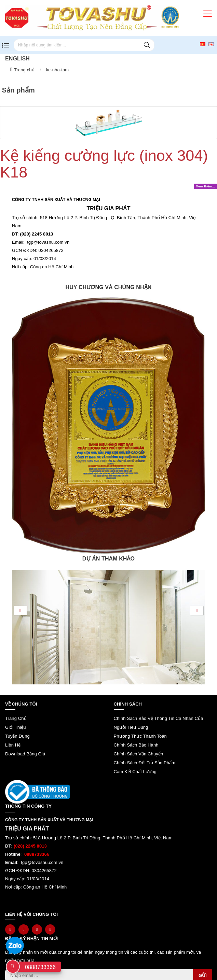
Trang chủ (24, 70)
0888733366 (40, 967)
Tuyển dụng (17, 736)
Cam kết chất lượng (135, 772)
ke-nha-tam (57, 70)
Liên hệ (13, 745)
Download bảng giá (25, 754)
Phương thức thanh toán (140, 736)
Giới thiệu (16, 727)
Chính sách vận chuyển (139, 754)
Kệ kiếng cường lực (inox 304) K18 (104, 164)
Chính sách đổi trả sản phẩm (145, 763)
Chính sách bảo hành (136, 745)
